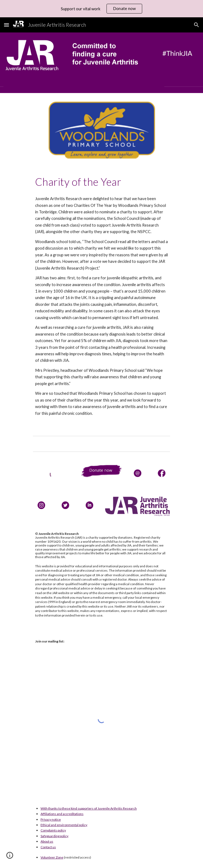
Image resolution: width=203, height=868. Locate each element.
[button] (6, 25)
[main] (102, 182)
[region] (102, 9)
